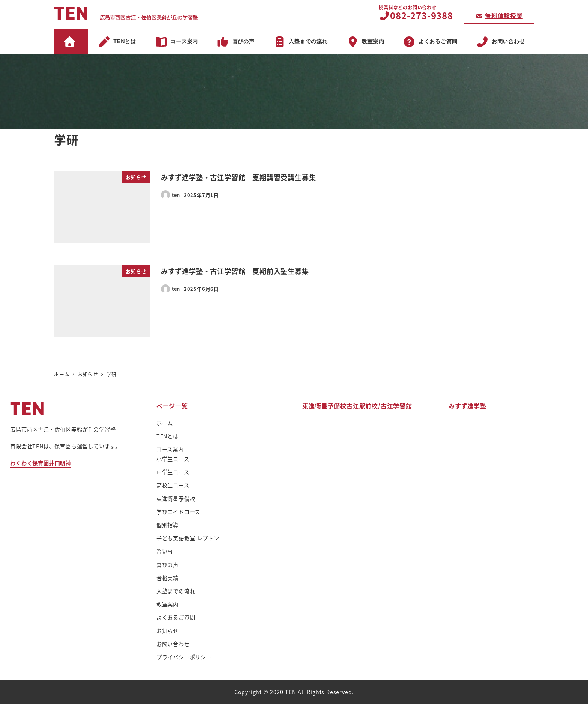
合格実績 (167, 578)
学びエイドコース (178, 512)
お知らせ (167, 631)
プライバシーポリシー (184, 657)
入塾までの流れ (176, 591)
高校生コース (173, 485)
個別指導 (167, 525)
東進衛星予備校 (176, 499)
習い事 (165, 551)
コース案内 (170, 449)
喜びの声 (167, 565)
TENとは (167, 436)
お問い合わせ (173, 644)
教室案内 (167, 604)
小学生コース (173, 459)
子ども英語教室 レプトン (188, 538)
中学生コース (173, 472)
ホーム (165, 423)
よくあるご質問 (176, 617)
